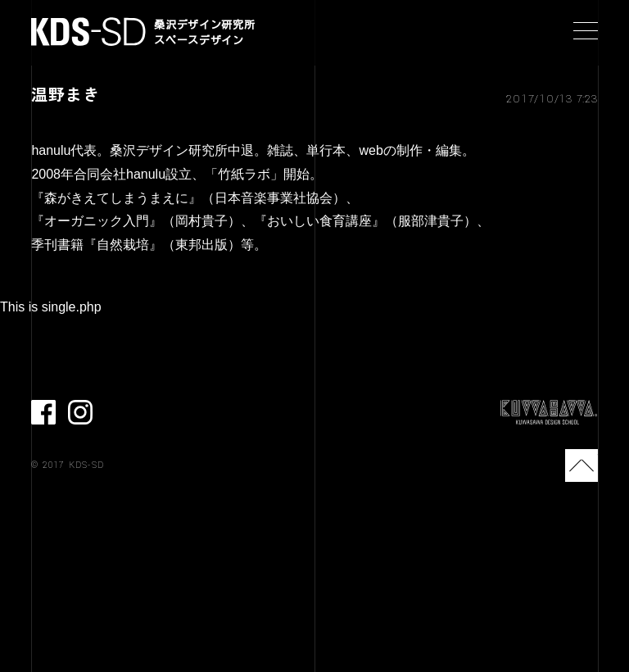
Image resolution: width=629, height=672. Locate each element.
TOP (581, 465)
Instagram (80, 412)
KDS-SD (88, 32)
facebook (43, 412)
